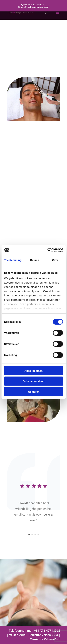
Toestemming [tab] (13, 260)
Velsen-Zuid (17, 635)
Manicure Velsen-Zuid (45, 639)
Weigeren (33, 391)
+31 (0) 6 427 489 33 (34, 5)
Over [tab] (55, 260)
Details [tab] (34, 260)
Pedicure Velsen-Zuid (43, 635)
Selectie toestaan (33, 381)
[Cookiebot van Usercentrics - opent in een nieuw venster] (48, 250)
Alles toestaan (34, 371)
